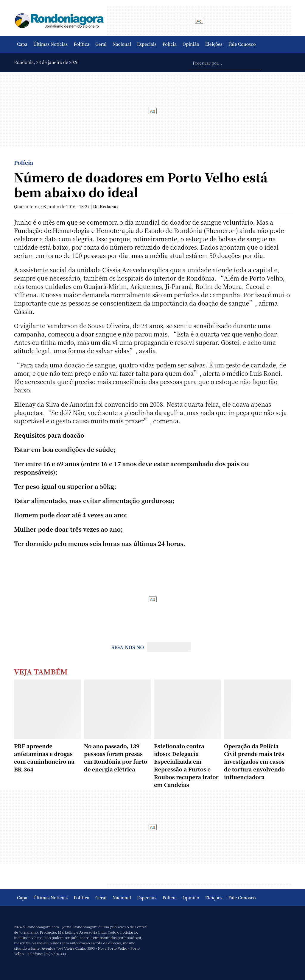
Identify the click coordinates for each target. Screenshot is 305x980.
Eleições (214, 44)
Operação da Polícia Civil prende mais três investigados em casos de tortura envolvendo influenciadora (254, 761)
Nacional (122, 44)
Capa (22, 44)
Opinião (191, 44)
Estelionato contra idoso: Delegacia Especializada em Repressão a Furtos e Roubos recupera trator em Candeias (186, 765)
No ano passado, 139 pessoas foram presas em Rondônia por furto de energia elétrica (116, 757)
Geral (101, 44)
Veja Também (41, 671)
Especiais (147, 44)
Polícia (169, 44)
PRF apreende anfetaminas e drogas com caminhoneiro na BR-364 (44, 757)
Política (81, 44)
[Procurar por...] (225, 62)
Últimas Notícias (50, 44)
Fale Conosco (242, 44)
